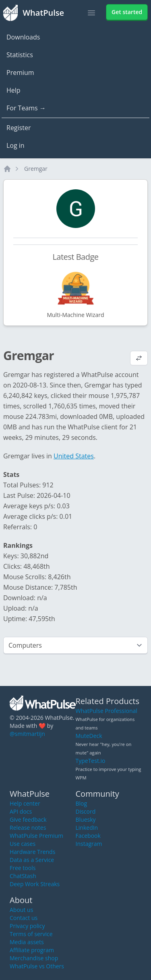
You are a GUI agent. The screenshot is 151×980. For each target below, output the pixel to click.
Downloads (23, 37)
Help (13, 90)
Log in (16, 145)
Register (19, 128)
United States (74, 456)
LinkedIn (87, 828)
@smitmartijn (27, 734)
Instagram (89, 844)
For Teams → (26, 108)
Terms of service (31, 934)
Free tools (23, 868)
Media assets (27, 942)
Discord (86, 811)
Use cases (23, 844)
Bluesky (86, 819)
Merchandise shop (34, 958)
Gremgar (36, 169)
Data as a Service (32, 860)
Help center (25, 803)
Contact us (24, 918)
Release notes (28, 828)
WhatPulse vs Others (37, 966)
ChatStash (23, 876)
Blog (82, 803)
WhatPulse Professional (107, 711)
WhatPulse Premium (36, 836)
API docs (21, 811)
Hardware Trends (32, 852)
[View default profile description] (139, 359)
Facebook (88, 836)
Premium (20, 73)
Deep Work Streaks (35, 884)
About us (21, 910)
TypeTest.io (91, 761)
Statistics (20, 55)
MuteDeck (89, 736)
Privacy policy (27, 926)
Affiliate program (32, 950)
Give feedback (28, 819)
